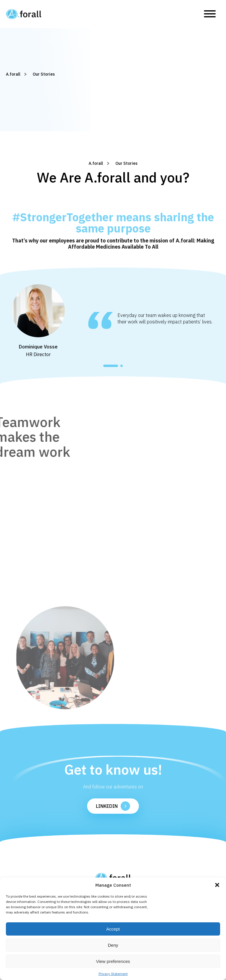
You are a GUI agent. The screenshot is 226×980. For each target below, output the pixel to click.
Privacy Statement (113, 974)
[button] (217, 885)
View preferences (113, 961)
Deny (113, 945)
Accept (113, 929)
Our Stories (38, 74)
